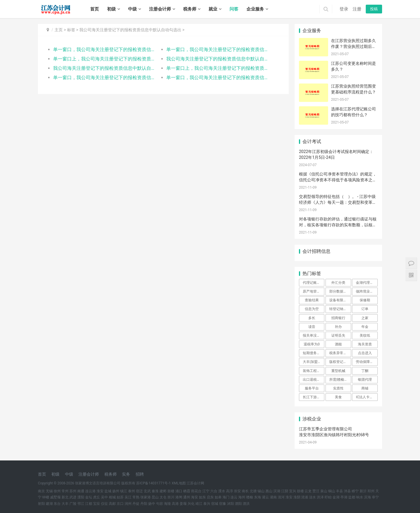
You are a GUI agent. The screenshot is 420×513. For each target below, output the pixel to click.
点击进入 (365, 353)
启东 (210, 497)
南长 (245, 491)
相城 (112, 497)
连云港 (90, 491)
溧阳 (81, 497)
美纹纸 (365, 335)
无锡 (49, 491)
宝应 (97, 504)
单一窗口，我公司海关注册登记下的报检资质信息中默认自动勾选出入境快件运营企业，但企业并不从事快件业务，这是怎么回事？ (104, 49)
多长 (312, 318)
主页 (59, 30)
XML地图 (179, 483)
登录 (344, 9)
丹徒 (136, 504)
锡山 (261, 491)
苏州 (73, 491)
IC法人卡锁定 (366, 397)
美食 (338, 397)
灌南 (273, 497)
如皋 (218, 497)
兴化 (191, 504)
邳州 (371, 491)
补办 (338, 327)
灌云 (265, 497)
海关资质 (365, 344)
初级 (111, 9)
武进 (73, 497)
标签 (71, 30)
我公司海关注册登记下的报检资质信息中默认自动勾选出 (130, 30)
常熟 (136, 497)
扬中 (152, 504)
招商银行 (338, 318)
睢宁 (355, 491)
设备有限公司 (340, 300)
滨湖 (277, 491)
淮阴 (297, 497)
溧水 (222, 491)
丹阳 (144, 504)
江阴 (285, 491)
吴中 (104, 497)
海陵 (167, 504)
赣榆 (250, 497)
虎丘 (97, 497)
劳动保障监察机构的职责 (367, 362)
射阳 (41, 504)
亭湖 (344, 497)
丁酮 (365, 371)
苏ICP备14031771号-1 (154, 483)
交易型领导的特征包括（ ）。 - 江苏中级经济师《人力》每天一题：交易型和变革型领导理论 (338, 202)
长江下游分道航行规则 (314, 397)
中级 (132, 9)
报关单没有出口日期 (314, 335)
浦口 (179, 491)
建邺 (163, 491)
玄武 (147, 491)
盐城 (108, 491)
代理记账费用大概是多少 (314, 283)
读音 (312, 327)
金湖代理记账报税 (367, 283)
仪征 (104, 504)
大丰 (65, 504)
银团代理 (365, 380)
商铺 (365, 388)
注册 (357, 9)
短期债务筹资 (313, 353)
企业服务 (255, 9)
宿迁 (139, 491)
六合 (214, 491)
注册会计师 (160, 9)
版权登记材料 (340, 362)
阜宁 (375, 497)
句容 (160, 504)
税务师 (190, 9)
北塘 (253, 491)
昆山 (155, 497)
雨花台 (196, 491)
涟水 (312, 497)
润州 (128, 504)
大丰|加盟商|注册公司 (314, 362)
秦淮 (155, 491)
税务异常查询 (340, 353)
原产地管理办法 (314, 291)
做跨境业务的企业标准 (367, 291)
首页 (94, 9)
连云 (234, 497)
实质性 (338, 388)
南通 (81, 491)
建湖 (49, 504)
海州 (242, 497)
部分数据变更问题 (340, 291)
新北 (65, 497)
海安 (195, 497)
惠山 (269, 491)
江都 (89, 504)
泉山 (324, 491)
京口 (120, 504)
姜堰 (183, 504)
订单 (365, 309)
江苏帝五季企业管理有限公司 (325, 429)
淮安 (100, 491)
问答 (234, 9)
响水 (360, 497)
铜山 (332, 491)
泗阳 (238, 504)
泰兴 (207, 504)
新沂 (363, 491)
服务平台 (312, 388)
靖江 (199, 504)
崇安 (237, 491)
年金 (365, 327)
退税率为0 (312, 344)
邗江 (81, 504)
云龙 (308, 491)
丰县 (339, 491)
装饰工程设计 (313, 371)
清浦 (304, 497)
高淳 (230, 491)
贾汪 (316, 491)
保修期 (365, 300)
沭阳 (230, 504)
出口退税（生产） (314, 380)
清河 (281, 497)
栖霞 (187, 491)
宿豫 (223, 504)
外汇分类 (338, 283)
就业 (213, 9)
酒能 (338, 344)
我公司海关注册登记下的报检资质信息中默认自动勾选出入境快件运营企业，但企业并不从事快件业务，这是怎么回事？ (217, 59)
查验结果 (312, 300)
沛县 (347, 491)
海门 (226, 497)
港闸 (179, 497)
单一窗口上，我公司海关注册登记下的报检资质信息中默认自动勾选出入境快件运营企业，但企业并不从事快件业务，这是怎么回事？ (104, 59)
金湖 (336, 497)
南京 (41, 491)
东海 (258, 497)
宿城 (215, 504)
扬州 (116, 491)
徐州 (57, 491)
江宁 (206, 491)
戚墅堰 (55, 497)
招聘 (140, 474)
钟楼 (46, 497)
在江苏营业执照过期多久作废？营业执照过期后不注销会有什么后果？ (353, 46)
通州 (187, 497)
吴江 (128, 497)
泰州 (132, 491)
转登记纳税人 (340, 309)
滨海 (367, 497)
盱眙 (328, 497)
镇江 (124, 491)
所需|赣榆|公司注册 (340, 380)
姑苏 (120, 497)
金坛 (89, 497)
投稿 (374, 9)
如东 (202, 497)
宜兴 (293, 491)
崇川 (171, 497)
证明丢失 (338, 335)
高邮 (112, 504)
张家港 (146, 497)
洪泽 (320, 497)
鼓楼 (171, 491)
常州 (65, 491)
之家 (365, 318)
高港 (175, 504)
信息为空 (312, 309)
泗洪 (246, 504)
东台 (57, 504)
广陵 (73, 504)
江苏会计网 (195, 483)
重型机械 (338, 371)
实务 (126, 474)
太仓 (163, 497)
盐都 (352, 497)
